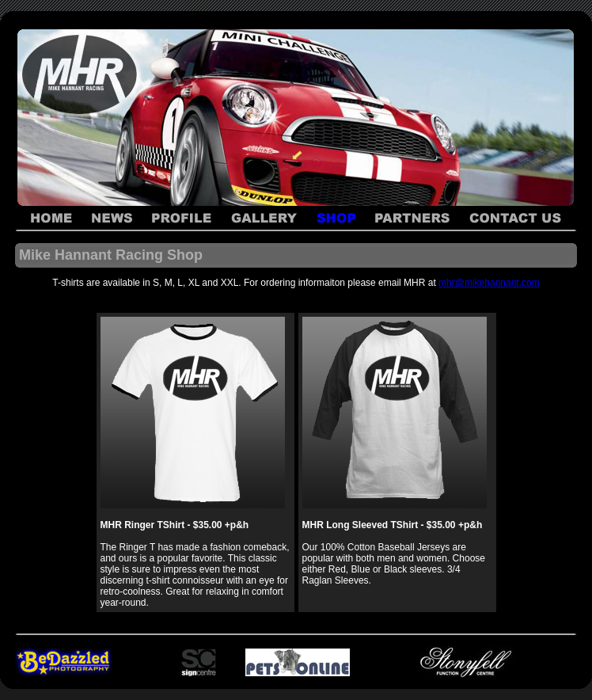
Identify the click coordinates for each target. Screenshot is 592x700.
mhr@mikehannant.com (489, 283)
